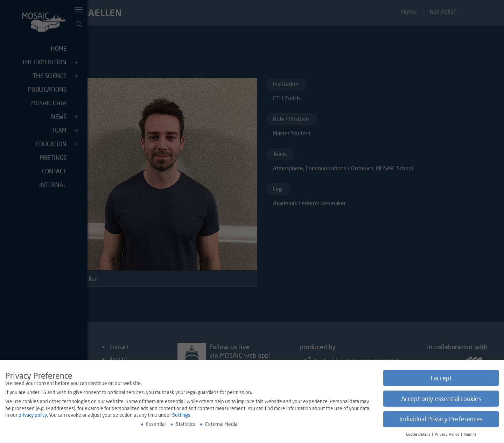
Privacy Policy (447, 436)
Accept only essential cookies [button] (441, 400)
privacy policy (33, 417)
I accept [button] (441, 380)
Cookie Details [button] (419, 436)
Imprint (470, 436)
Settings (181, 417)
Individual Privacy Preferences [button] (441, 421)
